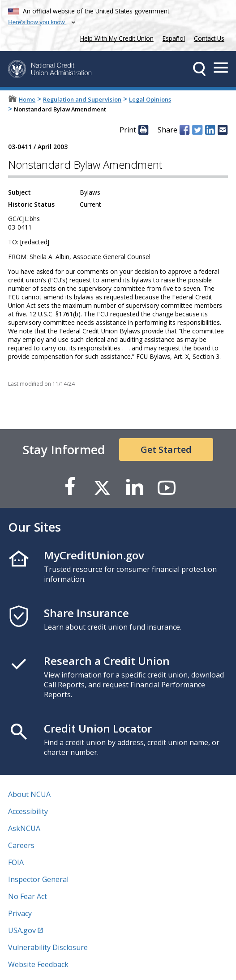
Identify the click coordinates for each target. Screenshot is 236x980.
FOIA (16, 862)
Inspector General (38, 879)
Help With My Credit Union (115, 37)
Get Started (166, 450)
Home (27, 99)
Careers (21, 845)
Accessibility (28, 811)
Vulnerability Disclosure (48, 947)
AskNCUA (24, 828)
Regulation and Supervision (82, 99)
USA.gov (22, 930)
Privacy (20, 913)
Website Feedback (38, 964)
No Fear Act (28, 896)
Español (174, 38)
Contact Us (209, 38)
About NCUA (29, 794)
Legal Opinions (150, 99)
